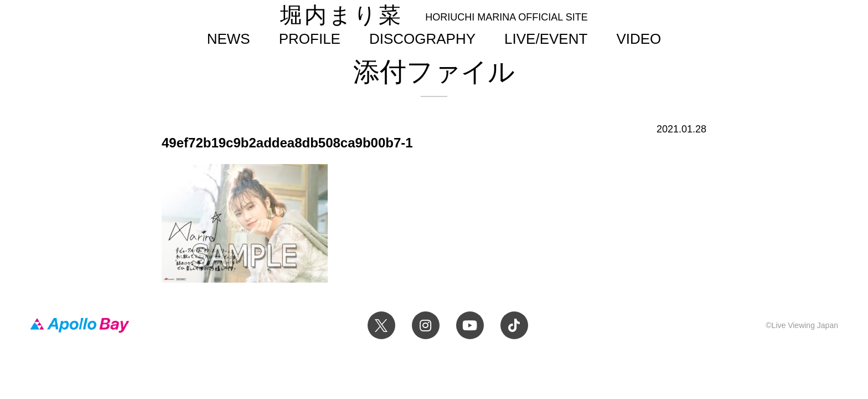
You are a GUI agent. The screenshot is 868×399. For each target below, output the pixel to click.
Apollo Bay (80, 325)
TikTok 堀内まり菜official (514, 325)
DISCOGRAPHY (422, 39)
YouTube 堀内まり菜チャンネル (470, 325)
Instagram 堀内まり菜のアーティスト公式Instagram (426, 325)
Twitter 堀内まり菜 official (381, 325)
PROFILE (310, 39)
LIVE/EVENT (546, 39)
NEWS (229, 39)
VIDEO (639, 39)
